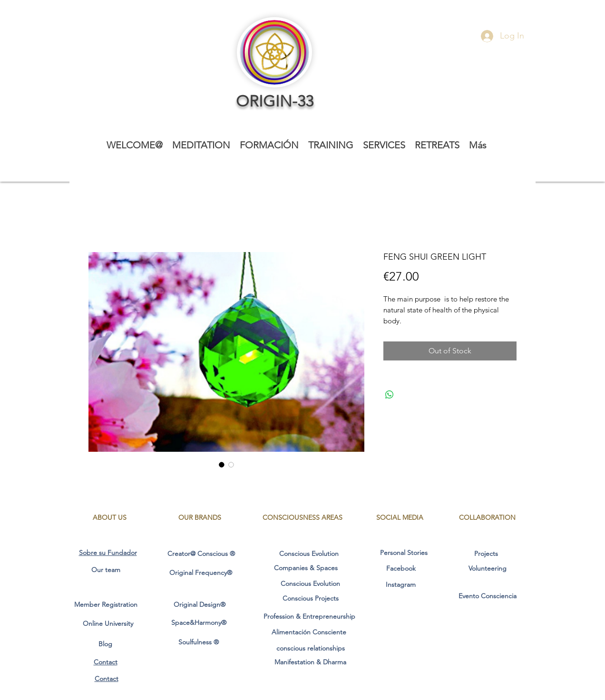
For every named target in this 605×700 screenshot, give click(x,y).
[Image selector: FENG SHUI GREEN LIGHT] (222, 465)
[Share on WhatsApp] (390, 395)
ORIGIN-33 (275, 101)
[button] (201, 145)
